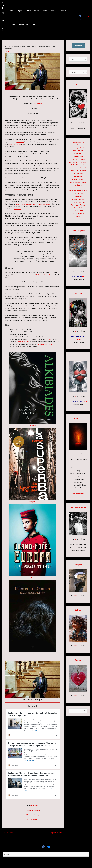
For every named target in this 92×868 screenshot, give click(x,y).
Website (78, 294)
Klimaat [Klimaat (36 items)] (84, 183)
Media (49, 11)
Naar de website (33, 819)
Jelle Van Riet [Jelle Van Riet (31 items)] (78, 177)
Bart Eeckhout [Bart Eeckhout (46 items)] (78, 151)
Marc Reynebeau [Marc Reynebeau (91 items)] (75, 191)
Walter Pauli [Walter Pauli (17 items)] (78, 208)
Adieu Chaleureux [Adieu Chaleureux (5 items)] (78, 143)
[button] (89, 17)
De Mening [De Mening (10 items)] (73, 163)
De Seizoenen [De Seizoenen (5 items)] (82, 163)
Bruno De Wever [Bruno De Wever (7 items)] (75, 160)
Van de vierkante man (52, 337)
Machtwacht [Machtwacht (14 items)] (78, 188)
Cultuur (26, 11)
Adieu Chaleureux (78, 508)
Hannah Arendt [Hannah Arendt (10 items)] (81, 168)
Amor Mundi (3, 12)
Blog (22, 24)
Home (11, 11)
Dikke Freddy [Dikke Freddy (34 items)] (81, 165)
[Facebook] (79, 16)
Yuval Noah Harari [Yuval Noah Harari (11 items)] (78, 214)
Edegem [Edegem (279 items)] (72, 168)
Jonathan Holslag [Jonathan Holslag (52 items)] (78, 180)
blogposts (78, 46)
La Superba (49, 339)
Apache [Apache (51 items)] (82, 148)
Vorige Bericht (8, 832)
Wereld (34, 11)
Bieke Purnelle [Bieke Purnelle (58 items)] (78, 157)
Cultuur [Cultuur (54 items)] (84, 160)
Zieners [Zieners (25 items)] (78, 217)
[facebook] (44, 847)
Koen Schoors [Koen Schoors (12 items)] (78, 185)
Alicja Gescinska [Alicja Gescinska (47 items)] (78, 145)
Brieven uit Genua (22, 204)
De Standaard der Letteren (45, 275)
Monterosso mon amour (45, 344)
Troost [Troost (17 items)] (83, 205)
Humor (42, 11)
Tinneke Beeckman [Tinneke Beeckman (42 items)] (78, 203)
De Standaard (38, 104)
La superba (20, 142)
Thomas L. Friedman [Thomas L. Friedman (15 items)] (78, 200)
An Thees (67, 11)
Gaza (78, 85)
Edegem (18, 11)
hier (75, 123)
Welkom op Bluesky (33, 815)
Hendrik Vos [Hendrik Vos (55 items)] (74, 171)
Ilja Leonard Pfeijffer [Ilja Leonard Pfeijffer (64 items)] (78, 174)
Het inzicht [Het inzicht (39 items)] (83, 171)
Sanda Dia (58, 11)
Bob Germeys (13, 24)
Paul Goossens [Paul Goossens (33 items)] (78, 194)
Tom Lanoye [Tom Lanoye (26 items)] (75, 205)
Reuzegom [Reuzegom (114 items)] (78, 197)
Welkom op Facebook (33, 810)
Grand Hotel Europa (15, 144)
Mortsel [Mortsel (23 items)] (84, 191)
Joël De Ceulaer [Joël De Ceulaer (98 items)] (75, 183)
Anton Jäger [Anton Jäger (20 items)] (75, 148)
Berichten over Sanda (78, 494)
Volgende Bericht (57, 832)
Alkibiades (18, 209)
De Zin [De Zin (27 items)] (73, 165)
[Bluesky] (80, 19)
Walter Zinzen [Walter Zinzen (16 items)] (78, 211)
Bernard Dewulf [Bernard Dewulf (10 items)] (78, 154)
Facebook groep (78, 231)
